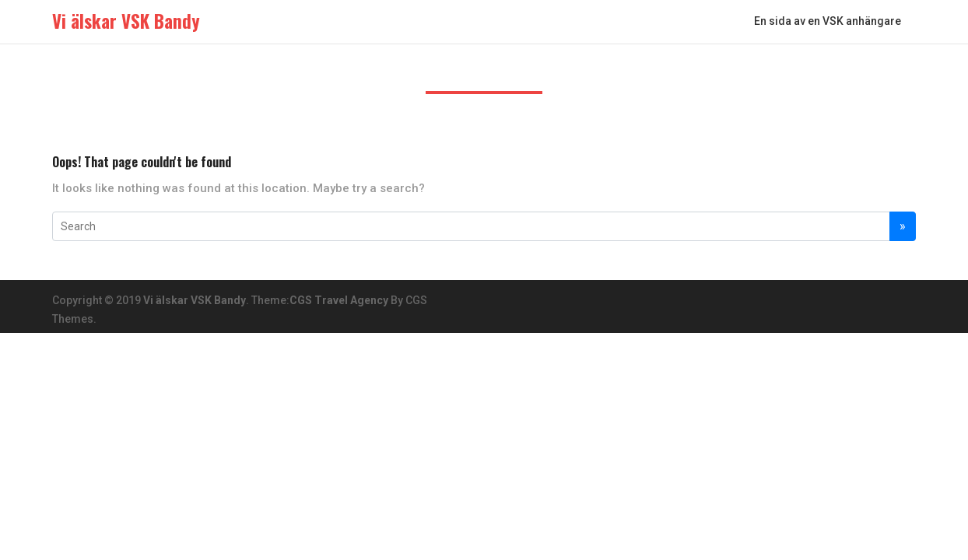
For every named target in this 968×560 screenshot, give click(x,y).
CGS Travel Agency (339, 300)
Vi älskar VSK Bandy (195, 300)
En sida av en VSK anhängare (828, 21)
